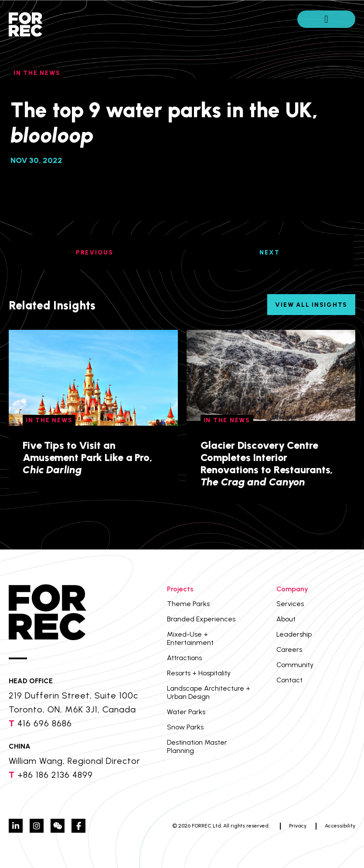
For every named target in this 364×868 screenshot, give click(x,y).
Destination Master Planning (197, 746)
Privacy (298, 826)
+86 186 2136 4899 (55, 775)
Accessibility (340, 826)
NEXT (269, 253)
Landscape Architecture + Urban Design (209, 692)
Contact (289, 680)
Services (290, 604)
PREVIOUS (95, 253)
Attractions (184, 658)
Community (295, 665)
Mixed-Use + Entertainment (190, 638)
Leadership (294, 634)
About (286, 619)
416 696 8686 (45, 723)
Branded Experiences (201, 619)
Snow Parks (185, 727)
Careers (289, 649)
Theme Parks (188, 604)
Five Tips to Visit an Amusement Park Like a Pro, (88, 457)
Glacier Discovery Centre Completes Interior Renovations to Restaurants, (267, 463)
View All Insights (311, 305)
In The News (37, 73)
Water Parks (186, 712)
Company (292, 589)
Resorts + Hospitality (199, 673)
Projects (180, 589)
